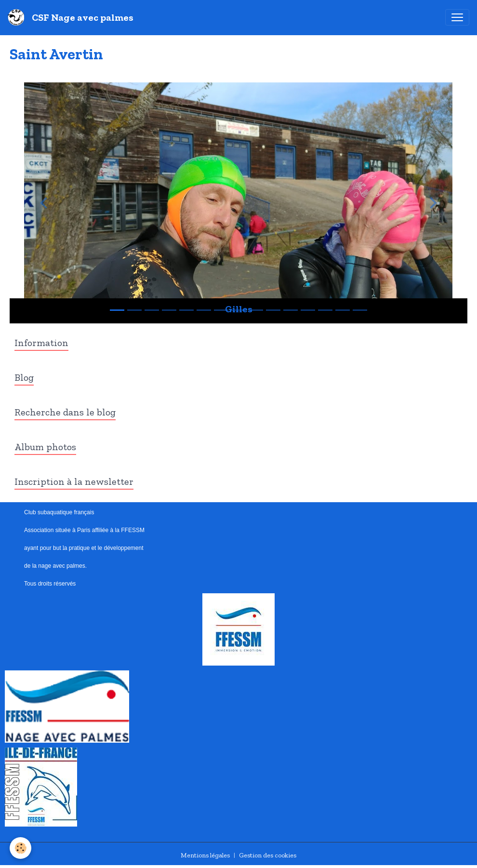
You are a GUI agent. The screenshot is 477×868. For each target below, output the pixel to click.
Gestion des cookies (268, 855)
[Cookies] (20, 848)
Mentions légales (205, 855)
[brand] (73, 17)
